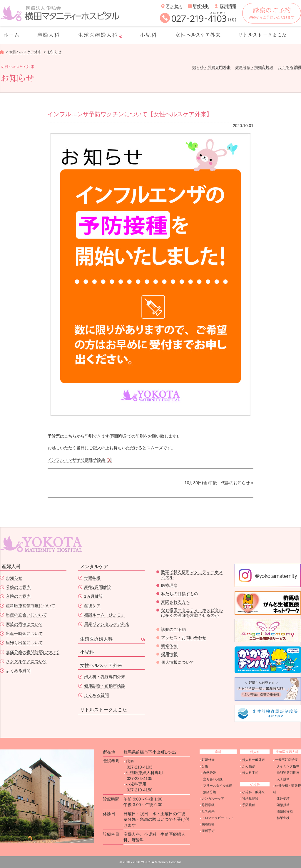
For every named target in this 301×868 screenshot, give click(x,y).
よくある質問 (290, 67)
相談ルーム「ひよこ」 (105, 615)
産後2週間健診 (98, 587)
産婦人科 (11, 566)
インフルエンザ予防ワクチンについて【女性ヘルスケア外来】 (130, 114)
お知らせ (54, 52)
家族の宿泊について (24, 624)
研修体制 (201, 6)
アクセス (174, 6)
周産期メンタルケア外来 (107, 624)
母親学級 (92, 578)
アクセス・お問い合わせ (184, 638)
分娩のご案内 (18, 587)
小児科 (87, 652)
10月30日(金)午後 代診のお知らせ (217, 483)
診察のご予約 (173, 629)
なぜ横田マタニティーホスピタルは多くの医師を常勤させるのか (192, 613)
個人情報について (178, 662)
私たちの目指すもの (180, 594)
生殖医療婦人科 (96, 639)
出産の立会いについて (26, 615)
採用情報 (228, 6)
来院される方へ (175, 602)
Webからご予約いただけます (272, 13)
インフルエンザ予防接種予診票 (76, 460)
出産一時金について (24, 634)
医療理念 (169, 585)
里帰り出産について (24, 643)
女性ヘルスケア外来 (25, 52)
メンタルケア (94, 566)
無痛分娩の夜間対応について (33, 652)
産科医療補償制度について (31, 606)
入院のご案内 (18, 596)
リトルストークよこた (103, 710)
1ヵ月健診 (93, 596)
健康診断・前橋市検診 (254, 67)
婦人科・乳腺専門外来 (211, 67)
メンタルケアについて (26, 661)
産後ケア (92, 606)
